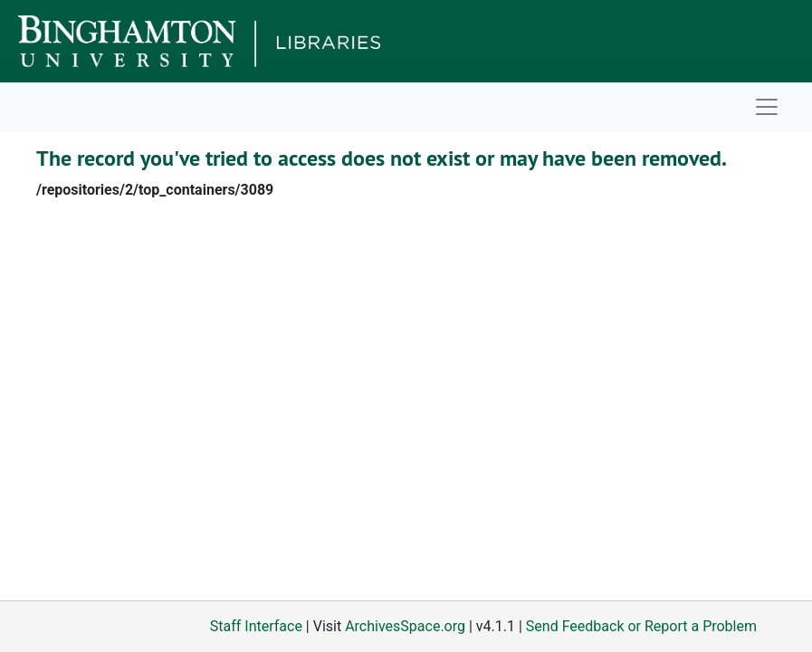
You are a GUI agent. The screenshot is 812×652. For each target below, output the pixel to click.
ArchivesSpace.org (405, 626)
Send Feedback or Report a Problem (641, 626)
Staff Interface (256, 626)
